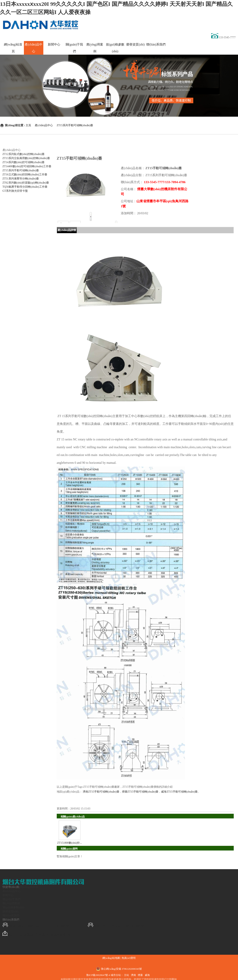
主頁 (28, 125)
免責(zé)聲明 (129, 958)
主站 (126, 975)
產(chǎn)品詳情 (67, 230)
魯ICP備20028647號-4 (98, 975)
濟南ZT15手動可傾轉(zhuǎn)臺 (101, 792)
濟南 (133, 975)
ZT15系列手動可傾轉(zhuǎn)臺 (75, 125)
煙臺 (140, 975)
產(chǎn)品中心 (44, 125)
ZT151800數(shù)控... (70, 843)
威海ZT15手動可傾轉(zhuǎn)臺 (179, 792)
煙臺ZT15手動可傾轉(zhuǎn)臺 (140, 792)
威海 (147, 975)
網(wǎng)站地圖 (111, 958)
